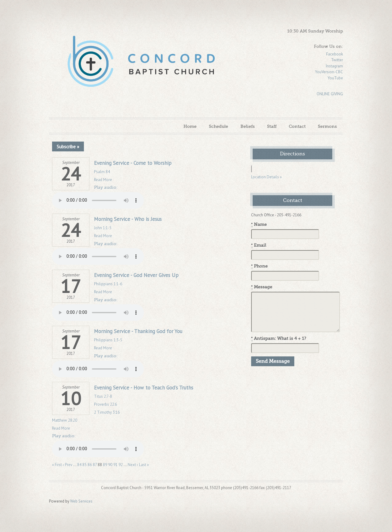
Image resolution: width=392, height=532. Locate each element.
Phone (259, 266)
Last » (144, 465)
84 (79, 465)
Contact (297, 126)
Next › (133, 465)
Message (262, 287)
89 (105, 465)
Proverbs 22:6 (106, 404)
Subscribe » (68, 146)
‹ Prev (68, 465)
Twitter (337, 60)
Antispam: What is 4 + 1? (279, 339)
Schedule (219, 126)
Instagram (334, 66)
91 (115, 465)
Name (259, 225)
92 (121, 465)
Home (190, 126)
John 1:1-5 (103, 228)
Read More (103, 180)
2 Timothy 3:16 (107, 412)
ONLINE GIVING (330, 94)
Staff (272, 126)
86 (90, 465)
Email (259, 245)
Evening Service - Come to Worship (133, 163)
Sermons (327, 126)
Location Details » (266, 177)
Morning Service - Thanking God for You (138, 331)
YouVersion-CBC (329, 72)
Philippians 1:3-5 (108, 340)
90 (110, 465)
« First (57, 465)
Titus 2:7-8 (103, 396)
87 (95, 465)
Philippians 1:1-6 (108, 284)
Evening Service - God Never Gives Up (136, 275)
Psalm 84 (102, 172)
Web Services (81, 501)
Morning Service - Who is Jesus (128, 219)
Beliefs (248, 126)
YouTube (335, 78)
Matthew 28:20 (65, 420)
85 (85, 465)
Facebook (335, 54)
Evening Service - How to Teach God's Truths (144, 388)
